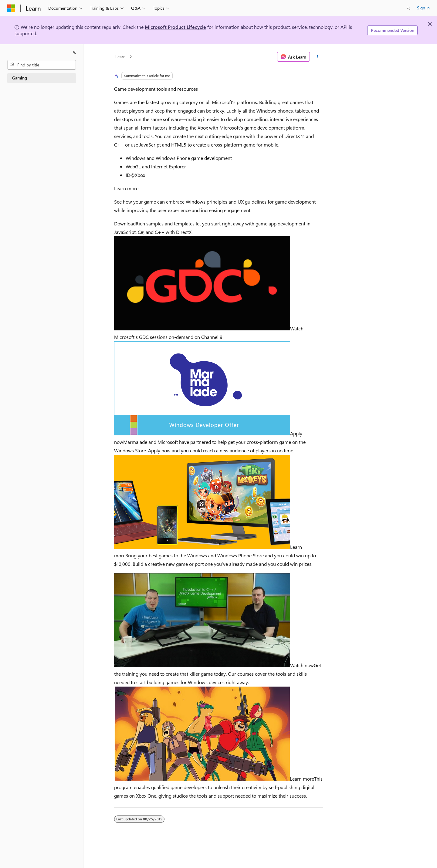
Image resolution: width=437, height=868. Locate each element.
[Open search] (408, 8)
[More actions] (318, 57)
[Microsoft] (11, 8)
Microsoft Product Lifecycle (175, 27)
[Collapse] (74, 52)
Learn (120, 57)
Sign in (423, 8)
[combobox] (42, 65)
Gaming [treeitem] (20, 78)
